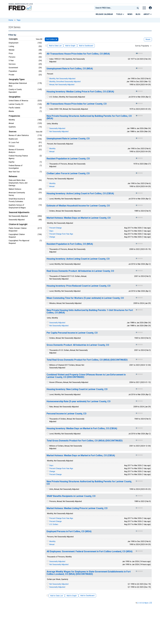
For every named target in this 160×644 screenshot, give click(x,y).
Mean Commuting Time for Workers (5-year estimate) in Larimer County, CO (85, 298)
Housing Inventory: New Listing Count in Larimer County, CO (77, 389)
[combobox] (115, 8)
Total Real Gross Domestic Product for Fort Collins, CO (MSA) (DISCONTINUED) (87, 360)
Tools (120, 14)
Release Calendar (104, 14)
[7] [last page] (151, 603)
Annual (52, 152)
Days (51, 231)
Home (11, 20)
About (148, 14)
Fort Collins (50, 39)
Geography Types (17, 79)
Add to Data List (55, 46)
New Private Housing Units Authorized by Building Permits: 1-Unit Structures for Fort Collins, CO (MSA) (90, 311)
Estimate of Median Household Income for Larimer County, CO (78, 206)
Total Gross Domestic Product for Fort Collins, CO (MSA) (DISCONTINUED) (85, 441)
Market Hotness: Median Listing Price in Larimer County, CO (77, 508)
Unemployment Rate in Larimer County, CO (68, 139)
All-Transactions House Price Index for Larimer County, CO (77, 104)
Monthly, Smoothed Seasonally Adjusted (65, 82)
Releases (13, 176)
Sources (13, 132)
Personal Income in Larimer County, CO (67, 414)
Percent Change (55, 228)
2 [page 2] (138, 603)
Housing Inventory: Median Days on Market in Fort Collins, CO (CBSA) (82, 428)
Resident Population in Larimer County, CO (68, 159)
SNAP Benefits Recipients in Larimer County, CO (71, 496)
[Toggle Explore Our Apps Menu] (144, 8)
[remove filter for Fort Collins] (56, 39)
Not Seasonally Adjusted (59, 131)
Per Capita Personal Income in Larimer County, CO (72, 333)
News (130, 14)
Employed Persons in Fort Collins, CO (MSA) (69, 531)
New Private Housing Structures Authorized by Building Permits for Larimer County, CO (89, 483)
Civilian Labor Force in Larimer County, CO (68, 173)
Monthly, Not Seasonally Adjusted (62, 79)
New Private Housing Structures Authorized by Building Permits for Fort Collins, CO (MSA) (89, 117)
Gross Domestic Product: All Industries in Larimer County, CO (78, 345)
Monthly (52, 149)
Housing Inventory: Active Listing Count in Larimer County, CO (78, 259)
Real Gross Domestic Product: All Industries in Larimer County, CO (80, 271)
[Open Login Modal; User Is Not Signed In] (150, 8)
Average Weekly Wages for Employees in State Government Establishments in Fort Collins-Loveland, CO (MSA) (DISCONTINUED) (89, 573)
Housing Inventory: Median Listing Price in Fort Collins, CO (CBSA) (80, 92)
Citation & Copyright (18, 224)
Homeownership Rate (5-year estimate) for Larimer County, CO (79, 401)
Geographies (15, 97)
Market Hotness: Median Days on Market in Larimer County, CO (79, 218)
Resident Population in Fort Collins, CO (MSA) (70, 244)
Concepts (13, 39)
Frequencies (14, 116)
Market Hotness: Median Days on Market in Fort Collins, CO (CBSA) (81, 455)
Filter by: (12, 35)
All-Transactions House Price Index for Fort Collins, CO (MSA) (78, 54)
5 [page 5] (142, 603)
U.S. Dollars (54, 524)
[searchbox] (115, 8)
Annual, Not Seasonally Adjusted (62, 85)
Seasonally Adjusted (57, 128)
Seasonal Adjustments (19, 212)
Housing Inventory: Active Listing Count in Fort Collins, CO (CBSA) (80, 193)
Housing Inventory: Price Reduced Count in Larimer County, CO (79, 286)
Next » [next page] (147, 603)
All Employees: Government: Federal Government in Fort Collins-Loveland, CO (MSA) (90, 551)
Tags (19, 20)
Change (52, 237)
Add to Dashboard (86, 46)
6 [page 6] (143, 603)
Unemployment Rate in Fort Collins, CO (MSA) (70, 69)
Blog (138, 14)
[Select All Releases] (46, 46)
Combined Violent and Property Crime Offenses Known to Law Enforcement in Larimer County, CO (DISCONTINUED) (86, 376)
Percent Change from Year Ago (61, 234)
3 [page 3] (139, 603)
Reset (148, 39)
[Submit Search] (138, 8)
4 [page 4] (141, 603)
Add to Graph (70, 46)
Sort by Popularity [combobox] (142, 46)
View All (39, 39)
